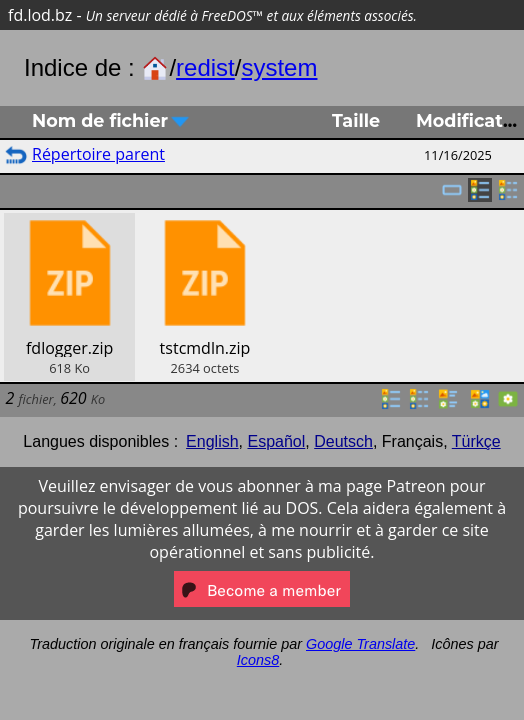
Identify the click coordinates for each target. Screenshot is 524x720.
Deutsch (343, 441)
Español (276, 441)
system (279, 67)
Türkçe (476, 441)
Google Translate (360, 644)
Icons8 (258, 660)
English (212, 441)
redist (205, 67)
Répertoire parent (98, 154)
